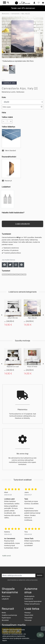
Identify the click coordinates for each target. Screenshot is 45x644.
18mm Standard (9, 150)
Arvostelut (5, 620)
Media (4, 613)
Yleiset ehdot (29, 615)
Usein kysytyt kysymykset (33, 601)
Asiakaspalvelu (29, 596)
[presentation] (2, 315)
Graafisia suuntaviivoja (9, 615)
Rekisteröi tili (29, 599)
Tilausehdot (28, 618)
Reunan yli (7, 180)
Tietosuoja (28, 620)
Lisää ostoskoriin (22, 224)
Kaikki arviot (7, 556)
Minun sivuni (6, 596)
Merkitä (40, 575)
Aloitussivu (6, 14)
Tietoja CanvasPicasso (32, 604)
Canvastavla (15, 14)
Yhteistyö (27, 613)
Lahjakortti (5, 599)
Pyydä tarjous (6, 618)
